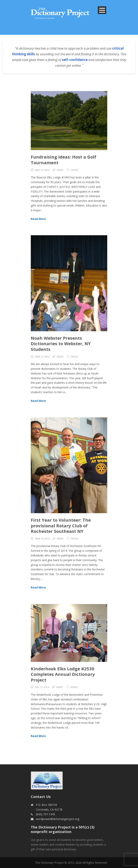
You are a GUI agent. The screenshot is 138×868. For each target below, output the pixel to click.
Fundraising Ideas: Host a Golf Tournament (64, 160)
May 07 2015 (42, 170)
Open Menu (102, 10)
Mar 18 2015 (42, 539)
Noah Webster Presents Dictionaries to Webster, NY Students (61, 344)
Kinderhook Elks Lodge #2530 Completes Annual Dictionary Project (63, 674)
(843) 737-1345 (45, 814)
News (75, 170)
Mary (60, 170)
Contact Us (41, 797)
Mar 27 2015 (42, 357)
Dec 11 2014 (42, 687)
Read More (38, 219)
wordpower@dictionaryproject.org (58, 819)
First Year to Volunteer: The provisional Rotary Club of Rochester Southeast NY (61, 525)
